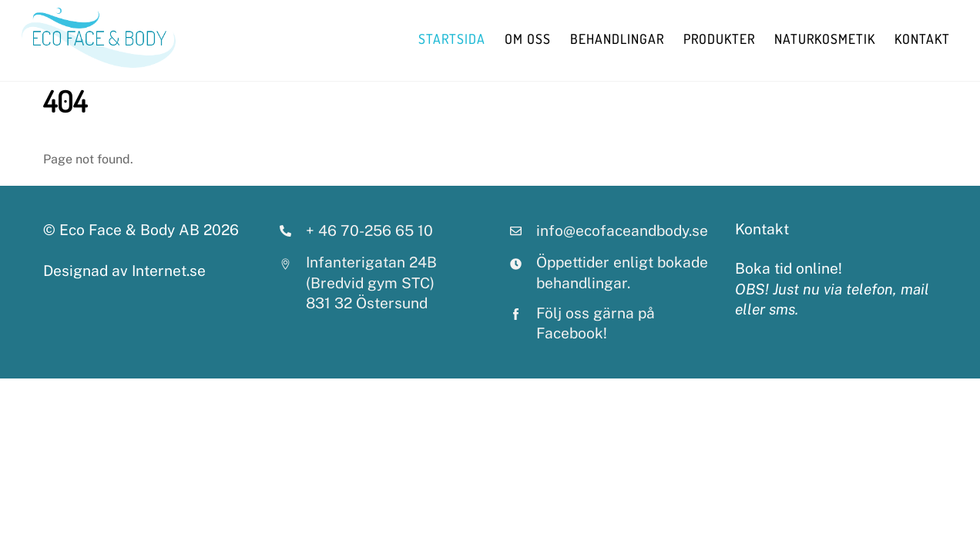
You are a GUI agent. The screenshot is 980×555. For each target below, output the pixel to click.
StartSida (452, 39)
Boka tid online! (789, 268)
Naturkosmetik (825, 39)
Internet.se (169, 271)
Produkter (719, 39)
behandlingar (617, 39)
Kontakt (922, 39)
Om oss (528, 39)
